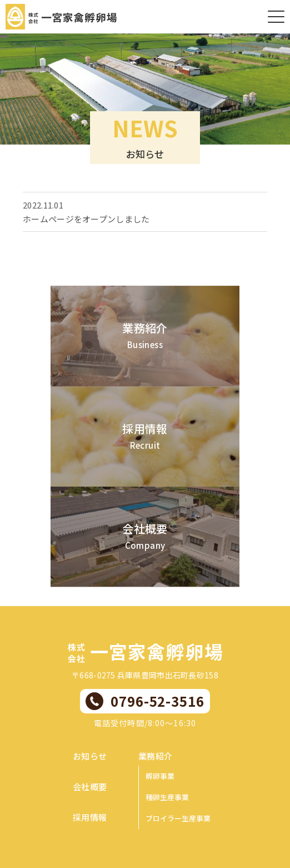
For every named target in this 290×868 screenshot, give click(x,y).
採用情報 (90, 817)
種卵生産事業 (167, 797)
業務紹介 (155, 756)
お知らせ (90, 756)
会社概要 (90, 787)
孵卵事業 (160, 776)
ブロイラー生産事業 (178, 818)
